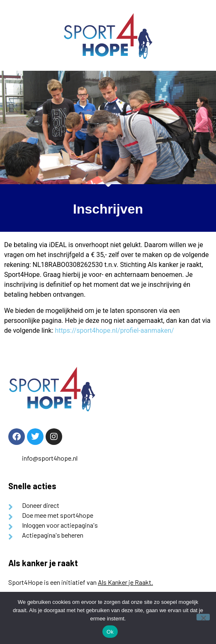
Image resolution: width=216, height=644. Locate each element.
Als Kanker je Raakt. (125, 582)
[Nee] (203, 617)
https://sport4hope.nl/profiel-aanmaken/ (114, 330)
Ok (110, 632)
